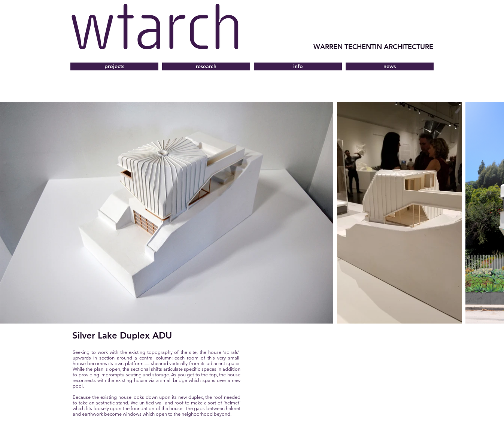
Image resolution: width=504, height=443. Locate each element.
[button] (298, 66)
